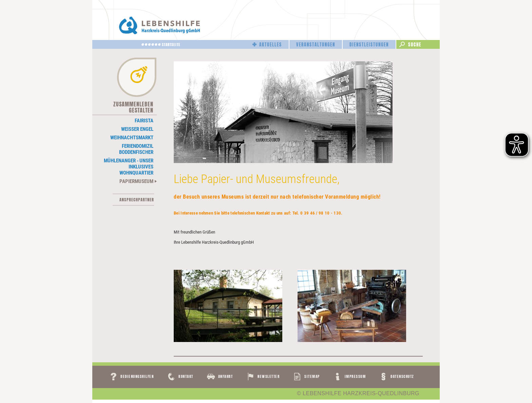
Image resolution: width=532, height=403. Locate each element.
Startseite (171, 45)
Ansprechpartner (137, 200)
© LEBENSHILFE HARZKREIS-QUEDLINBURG (358, 394)
